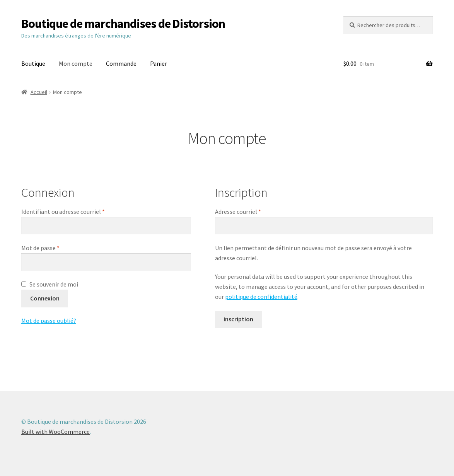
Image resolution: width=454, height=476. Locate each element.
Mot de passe (56, 247)
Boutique (33, 63)
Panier (159, 63)
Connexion (45, 298)
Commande (121, 63)
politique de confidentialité (261, 297)
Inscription (238, 319)
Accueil (39, 92)
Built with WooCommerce (55, 432)
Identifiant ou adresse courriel (78, 211)
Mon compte (76, 63)
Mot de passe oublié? (49, 321)
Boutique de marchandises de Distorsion (123, 24)
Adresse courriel (253, 211)
